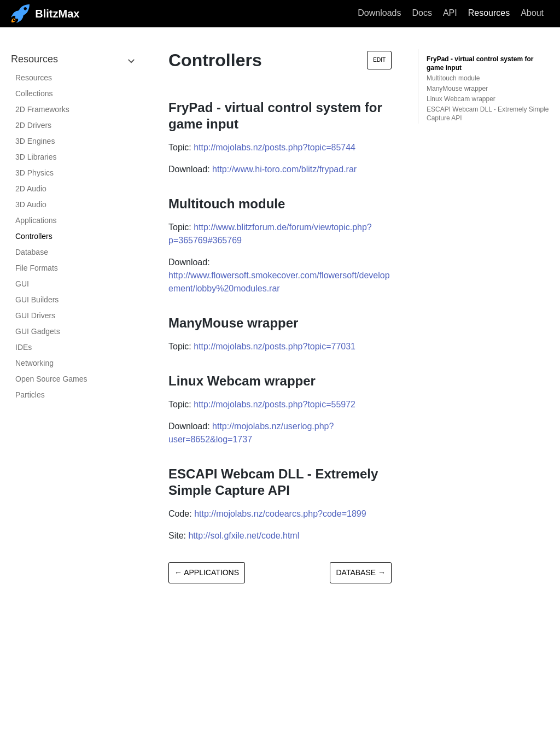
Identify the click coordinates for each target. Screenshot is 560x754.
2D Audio (31, 189)
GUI (22, 284)
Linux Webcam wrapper (461, 99)
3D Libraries (36, 157)
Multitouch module (453, 78)
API (450, 13)
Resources (489, 13)
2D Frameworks (42, 109)
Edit (379, 60)
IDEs (24, 347)
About (532, 13)
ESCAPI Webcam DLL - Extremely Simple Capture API (488, 114)
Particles (30, 395)
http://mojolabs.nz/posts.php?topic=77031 (275, 346)
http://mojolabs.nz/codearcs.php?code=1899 (280, 514)
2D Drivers (33, 125)
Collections (34, 93)
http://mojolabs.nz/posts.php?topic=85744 (275, 147)
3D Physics (34, 173)
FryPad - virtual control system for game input (480, 63)
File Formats (37, 268)
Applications (36, 220)
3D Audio (31, 204)
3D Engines (35, 141)
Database (32, 252)
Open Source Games (51, 379)
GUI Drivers (35, 315)
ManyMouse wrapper (457, 89)
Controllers (34, 236)
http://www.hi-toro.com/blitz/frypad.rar (284, 169)
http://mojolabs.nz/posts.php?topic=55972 (275, 404)
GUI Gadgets (38, 331)
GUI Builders (37, 300)
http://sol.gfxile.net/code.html (244, 536)
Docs (422, 13)
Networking (34, 363)
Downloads (379, 13)
